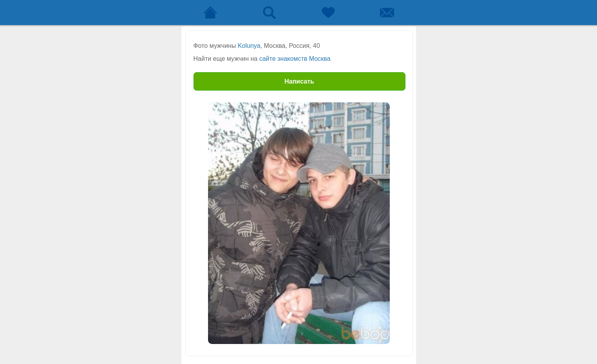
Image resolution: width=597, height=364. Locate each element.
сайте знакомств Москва (295, 59)
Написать (299, 81)
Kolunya (249, 46)
